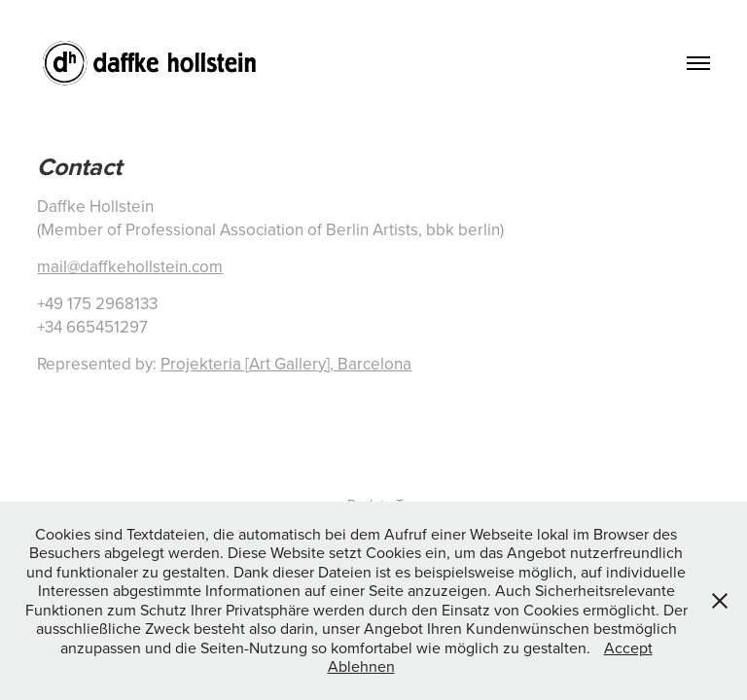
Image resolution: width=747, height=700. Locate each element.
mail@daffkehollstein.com (130, 266)
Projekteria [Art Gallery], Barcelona (286, 364)
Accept (628, 647)
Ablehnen (361, 666)
